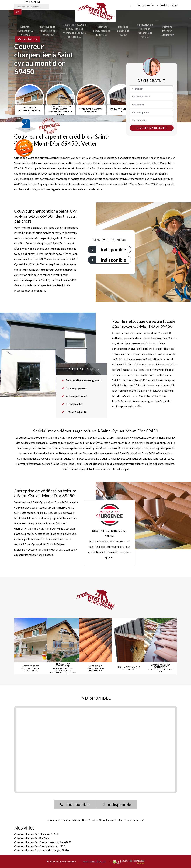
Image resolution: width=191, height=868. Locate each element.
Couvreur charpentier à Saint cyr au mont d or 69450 (43, 842)
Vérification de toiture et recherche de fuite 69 (145, 31)
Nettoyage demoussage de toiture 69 (102, 31)
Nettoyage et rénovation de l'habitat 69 (48, 31)
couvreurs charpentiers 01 (76, 820)
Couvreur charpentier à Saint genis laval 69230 (40, 846)
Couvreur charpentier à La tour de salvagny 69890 (41, 850)
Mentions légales (94, 862)
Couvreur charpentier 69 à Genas (25, 31)
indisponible (145, 5)
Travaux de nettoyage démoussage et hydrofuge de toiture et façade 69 (74, 31)
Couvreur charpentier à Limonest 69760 (36, 834)
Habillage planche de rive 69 (123, 31)
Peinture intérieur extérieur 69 (167, 31)
